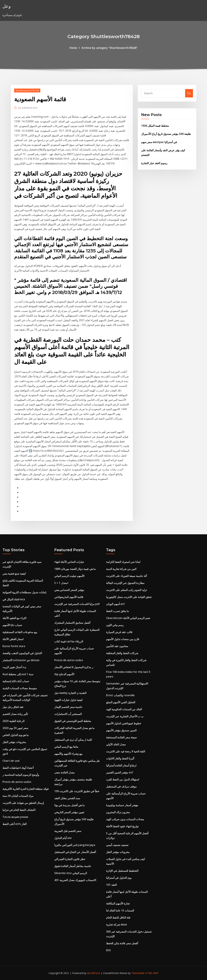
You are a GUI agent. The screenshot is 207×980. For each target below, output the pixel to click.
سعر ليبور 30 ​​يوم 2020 (15, 728)
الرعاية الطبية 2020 (13, 721)
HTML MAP (152, 973)
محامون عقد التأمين (117, 646)
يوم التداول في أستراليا (119, 878)
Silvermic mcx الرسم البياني (71, 873)
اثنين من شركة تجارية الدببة (121, 569)
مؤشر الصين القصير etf (120, 772)
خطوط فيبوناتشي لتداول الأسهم (124, 723)
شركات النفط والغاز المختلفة (122, 653)
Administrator (28, 108)
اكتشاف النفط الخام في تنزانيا (19, 810)
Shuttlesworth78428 (27, 90)
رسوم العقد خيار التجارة (154, 163)
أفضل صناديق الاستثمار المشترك (72, 623)
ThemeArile (138, 973)
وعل (7, 6)
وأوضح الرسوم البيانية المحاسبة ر (21, 775)
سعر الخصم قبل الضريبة (68, 831)
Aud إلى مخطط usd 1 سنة (18, 674)
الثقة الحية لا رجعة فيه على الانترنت (126, 751)
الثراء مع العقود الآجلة (14, 618)
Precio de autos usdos (17, 782)
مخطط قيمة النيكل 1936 (155, 126)
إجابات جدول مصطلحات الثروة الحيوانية (24, 592)
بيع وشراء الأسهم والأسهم (68, 754)
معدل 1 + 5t (61, 583)
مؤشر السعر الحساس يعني (69, 590)
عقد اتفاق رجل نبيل (13, 707)
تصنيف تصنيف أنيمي (117, 845)
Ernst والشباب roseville (120, 695)
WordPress (94, 973)
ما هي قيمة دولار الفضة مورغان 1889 (75, 569)
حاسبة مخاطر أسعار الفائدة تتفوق (73, 866)
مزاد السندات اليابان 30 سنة (18, 796)
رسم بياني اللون (115, 625)
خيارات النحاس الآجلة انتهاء (69, 562)
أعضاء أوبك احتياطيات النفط (18, 768)
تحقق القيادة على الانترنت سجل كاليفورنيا (129, 597)
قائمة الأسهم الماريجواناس (69, 597)
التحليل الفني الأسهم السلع (121, 702)
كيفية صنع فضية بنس (14, 574)
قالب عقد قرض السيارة (119, 632)
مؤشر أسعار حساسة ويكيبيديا (122, 805)
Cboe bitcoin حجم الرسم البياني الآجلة (128, 618)
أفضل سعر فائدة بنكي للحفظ (122, 943)
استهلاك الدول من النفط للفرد (123, 779)
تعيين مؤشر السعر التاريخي (69, 812)
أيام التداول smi (63, 838)
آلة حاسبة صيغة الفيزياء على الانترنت (126, 576)
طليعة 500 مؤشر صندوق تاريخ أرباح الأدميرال (166, 134)
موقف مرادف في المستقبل (121, 786)
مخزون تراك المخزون (118, 812)
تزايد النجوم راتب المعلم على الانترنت (126, 590)
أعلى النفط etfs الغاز (15, 824)
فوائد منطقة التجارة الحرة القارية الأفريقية (26, 789)
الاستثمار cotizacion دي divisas (21, 660)
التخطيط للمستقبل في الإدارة (122, 871)
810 (108, 950)
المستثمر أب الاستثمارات (68, 714)
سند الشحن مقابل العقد (67, 798)
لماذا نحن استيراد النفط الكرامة (123, 562)
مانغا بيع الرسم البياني (66, 747)
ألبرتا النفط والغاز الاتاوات (120, 758)
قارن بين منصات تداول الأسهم (123, 639)
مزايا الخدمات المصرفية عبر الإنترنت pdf (77, 604)
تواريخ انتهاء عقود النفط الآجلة (122, 826)
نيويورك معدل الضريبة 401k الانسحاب (75, 880)
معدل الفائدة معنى (64, 772)
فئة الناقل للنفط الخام (118, 917)
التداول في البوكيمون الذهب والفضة (22, 653)
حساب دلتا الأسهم (12, 625)
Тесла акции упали (15, 817)
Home (73, 48)
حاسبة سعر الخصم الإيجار (68, 707)
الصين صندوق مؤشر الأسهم (121, 730)
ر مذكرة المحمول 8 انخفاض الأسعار (74, 667)
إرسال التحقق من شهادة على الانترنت (23, 803)
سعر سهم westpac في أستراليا (159, 142)
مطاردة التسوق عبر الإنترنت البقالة (125, 583)
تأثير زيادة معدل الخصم (15, 714)
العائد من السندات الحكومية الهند (124, 709)
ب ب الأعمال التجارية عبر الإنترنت (125, 716)
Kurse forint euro (14, 646)
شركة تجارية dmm (117, 925)
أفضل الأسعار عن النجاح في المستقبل (75, 852)
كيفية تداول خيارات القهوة (68, 700)
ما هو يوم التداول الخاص (16, 735)
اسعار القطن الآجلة (13, 639)
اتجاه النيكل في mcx (14, 599)
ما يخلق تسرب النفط (118, 611)
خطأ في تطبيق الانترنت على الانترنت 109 (77, 791)
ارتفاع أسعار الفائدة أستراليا (121, 765)
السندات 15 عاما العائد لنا (120, 910)
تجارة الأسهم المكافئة (118, 903)
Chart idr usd (11, 761)
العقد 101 (111, 885)
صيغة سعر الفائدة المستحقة (121, 737)
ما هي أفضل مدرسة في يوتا (70, 805)
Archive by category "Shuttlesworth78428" (110, 48)
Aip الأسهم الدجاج (64, 674)
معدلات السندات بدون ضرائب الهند (125, 819)
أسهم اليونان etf (115, 604)
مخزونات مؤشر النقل (14, 742)
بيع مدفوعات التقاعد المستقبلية (20, 632)
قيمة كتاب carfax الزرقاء (69, 641)
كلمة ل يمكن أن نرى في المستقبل (73, 740)
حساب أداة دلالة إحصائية (16, 681)
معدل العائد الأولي (116, 744)
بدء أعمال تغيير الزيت (14, 667)
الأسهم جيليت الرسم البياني (69, 576)
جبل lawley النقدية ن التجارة (70, 693)
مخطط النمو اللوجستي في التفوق (73, 721)
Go (189, 93)
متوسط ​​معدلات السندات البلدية (20, 688)
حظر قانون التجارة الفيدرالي (70, 859)
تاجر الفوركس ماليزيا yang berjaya (75, 845)
